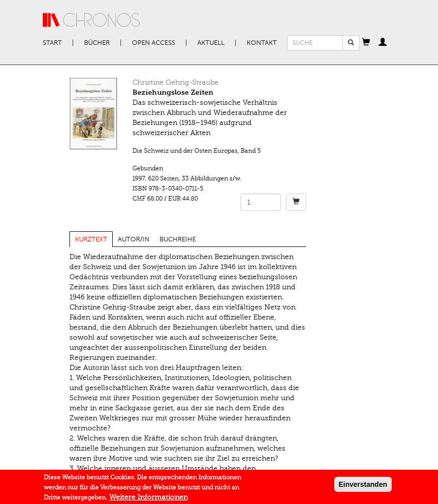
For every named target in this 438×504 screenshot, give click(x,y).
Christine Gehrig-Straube (175, 82)
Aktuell (211, 43)
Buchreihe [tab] (178, 239)
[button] (366, 43)
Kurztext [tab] (91, 239)
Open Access (154, 43)
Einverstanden (363, 486)
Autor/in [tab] (134, 239)
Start (52, 43)
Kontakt (262, 43)
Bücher (97, 43)
